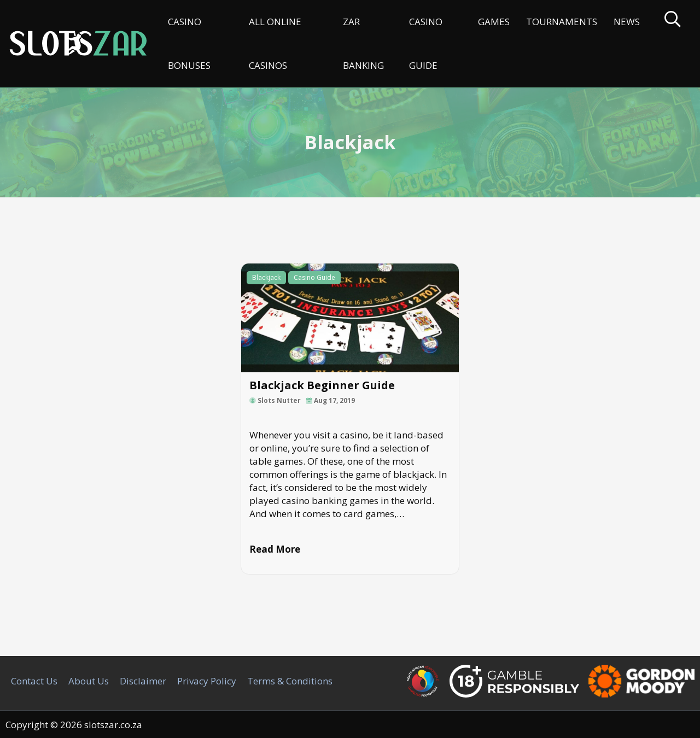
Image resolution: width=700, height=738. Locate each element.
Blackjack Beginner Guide (322, 385)
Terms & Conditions (290, 681)
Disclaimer (143, 681)
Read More (275, 549)
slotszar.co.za (113, 725)
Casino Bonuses (189, 43)
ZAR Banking (363, 43)
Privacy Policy (207, 681)
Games (494, 22)
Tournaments (562, 22)
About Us (89, 681)
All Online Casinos (275, 43)
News (627, 22)
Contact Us (34, 681)
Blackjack (266, 277)
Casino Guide (426, 43)
